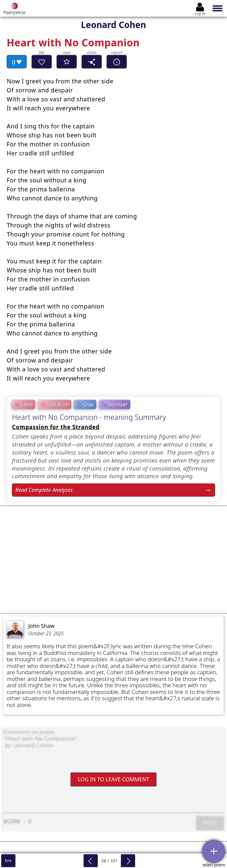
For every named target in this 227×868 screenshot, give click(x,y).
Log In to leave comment (113, 779)
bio (8, 860)
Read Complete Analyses (44, 490)
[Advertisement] (113, 560)
